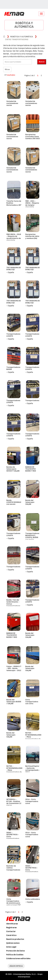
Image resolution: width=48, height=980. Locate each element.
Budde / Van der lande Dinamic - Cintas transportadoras (13, 603)
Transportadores (32, 400)
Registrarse (11, 928)
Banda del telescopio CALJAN (30, 502)
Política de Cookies (15, 955)
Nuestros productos (15, 939)
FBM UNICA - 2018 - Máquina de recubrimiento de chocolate (14, 237)
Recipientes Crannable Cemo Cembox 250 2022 (33, 137)
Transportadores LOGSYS (13, 335)
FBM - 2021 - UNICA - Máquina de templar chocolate (32, 204)
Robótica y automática (24, 25)
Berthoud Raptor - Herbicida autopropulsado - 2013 (33, 769)
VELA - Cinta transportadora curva (32, 801)
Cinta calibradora (33, 899)
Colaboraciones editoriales (18, 959)
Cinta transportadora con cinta (32, 702)
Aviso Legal (11, 947)
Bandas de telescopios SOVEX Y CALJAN (13, 469)
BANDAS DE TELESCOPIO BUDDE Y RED (31, 469)
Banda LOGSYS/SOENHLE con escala (14, 502)
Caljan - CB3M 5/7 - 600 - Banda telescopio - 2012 (14, 668)
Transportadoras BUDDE (13, 368)
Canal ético (11, 935)
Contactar (11, 931)
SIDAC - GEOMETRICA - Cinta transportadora (13, 836)
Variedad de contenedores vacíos (12, 103)
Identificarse (12, 924)
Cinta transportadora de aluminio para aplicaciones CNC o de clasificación (14, 903)
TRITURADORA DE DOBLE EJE (14, 269)
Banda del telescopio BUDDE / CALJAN (14, 702)
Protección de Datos (15, 951)
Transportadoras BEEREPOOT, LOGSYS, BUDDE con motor (32, 536)
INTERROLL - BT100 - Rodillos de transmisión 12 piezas (14, 802)
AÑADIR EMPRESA (16, 966)
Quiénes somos (13, 943)
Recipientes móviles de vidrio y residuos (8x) (32, 236)
